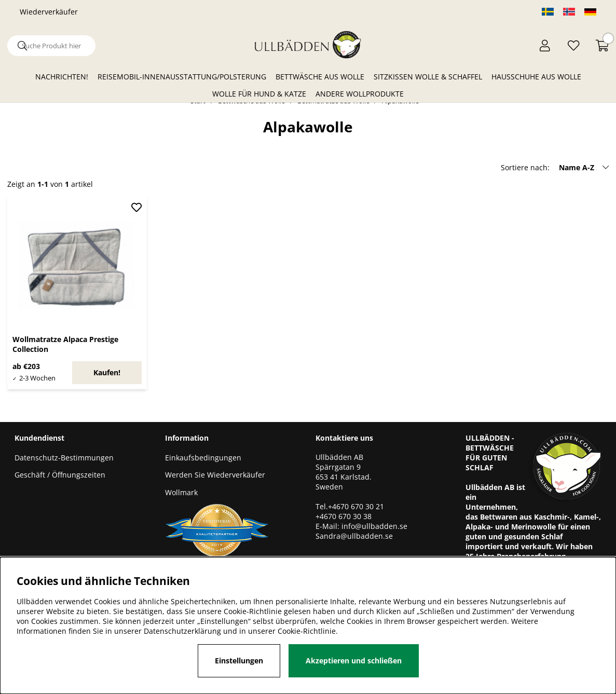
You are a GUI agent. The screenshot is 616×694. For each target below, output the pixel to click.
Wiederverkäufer (49, 12)
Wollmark (181, 492)
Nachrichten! (62, 77)
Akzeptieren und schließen (354, 661)
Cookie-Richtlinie (307, 631)
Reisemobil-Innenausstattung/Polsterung (182, 77)
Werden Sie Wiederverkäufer (215, 475)
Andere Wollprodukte (360, 94)
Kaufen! (107, 372)
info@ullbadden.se (374, 526)
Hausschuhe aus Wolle (536, 77)
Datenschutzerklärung (182, 631)
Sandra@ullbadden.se (355, 536)
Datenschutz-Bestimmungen (64, 458)
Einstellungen (239, 661)
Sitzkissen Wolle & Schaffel (428, 77)
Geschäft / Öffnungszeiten (60, 475)
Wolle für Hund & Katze (259, 94)
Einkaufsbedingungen (203, 458)
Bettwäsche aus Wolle (320, 77)
